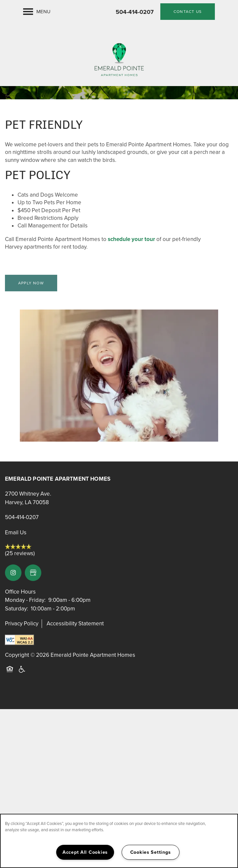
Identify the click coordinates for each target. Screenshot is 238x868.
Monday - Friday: (25, 600)
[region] (119, 841)
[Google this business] (33, 573)
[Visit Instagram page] (13, 573)
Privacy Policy (22, 624)
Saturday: (17, 609)
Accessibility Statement (75, 624)
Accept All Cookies (85, 852)
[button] (188, 12)
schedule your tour (131, 239)
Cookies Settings (151, 852)
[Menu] (37, 12)
